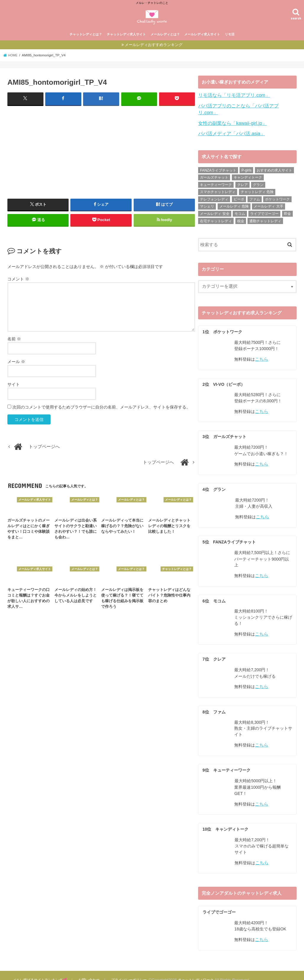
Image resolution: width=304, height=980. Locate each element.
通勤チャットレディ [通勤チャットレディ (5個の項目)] (265, 221)
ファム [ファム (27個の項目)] (255, 199)
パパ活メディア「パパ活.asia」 (229, 134)
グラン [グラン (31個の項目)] (258, 184)
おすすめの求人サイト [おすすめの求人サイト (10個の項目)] (274, 170)
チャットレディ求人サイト (126, 43)
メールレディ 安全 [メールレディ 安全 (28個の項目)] (215, 213)
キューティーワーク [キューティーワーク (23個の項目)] (216, 184)
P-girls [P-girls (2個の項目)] (246, 170)
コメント (18, 288)
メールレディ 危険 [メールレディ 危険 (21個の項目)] (234, 206)
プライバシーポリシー (133, 971)
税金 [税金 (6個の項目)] (241, 221)
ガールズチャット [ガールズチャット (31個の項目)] (214, 177)
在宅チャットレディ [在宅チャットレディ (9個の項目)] (216, 221)
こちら (261, 358)
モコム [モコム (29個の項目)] (240, 213)
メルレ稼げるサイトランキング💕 (41, 971)
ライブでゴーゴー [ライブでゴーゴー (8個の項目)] (264, 213)
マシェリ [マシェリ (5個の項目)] (207, 206)
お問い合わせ (92, 971)
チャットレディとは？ (86, 43)
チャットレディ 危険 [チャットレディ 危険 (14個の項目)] (257, 192)
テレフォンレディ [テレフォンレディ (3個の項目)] (214, 199)
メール (16, 370)
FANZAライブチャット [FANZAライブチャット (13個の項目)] (218, 170)
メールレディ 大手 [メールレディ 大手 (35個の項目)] (268, 206)
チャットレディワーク (202, 971)
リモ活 (230, 43)
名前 (14, 347)
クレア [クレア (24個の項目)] (242, 184)
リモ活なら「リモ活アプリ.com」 (232, 104)
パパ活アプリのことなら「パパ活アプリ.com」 (245, 114)
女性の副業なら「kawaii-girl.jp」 (230, 124)
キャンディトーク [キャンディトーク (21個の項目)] (248, 177)
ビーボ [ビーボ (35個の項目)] (239, 199)
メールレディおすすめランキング (154, 54)
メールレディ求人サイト (202, 43)
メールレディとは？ (165, 43)
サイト (14, 393)
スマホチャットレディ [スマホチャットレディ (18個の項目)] (218, 192)
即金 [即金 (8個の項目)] (287, 213)
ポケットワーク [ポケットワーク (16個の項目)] (277, 199)
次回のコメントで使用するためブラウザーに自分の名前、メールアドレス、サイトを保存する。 (101, 416)
